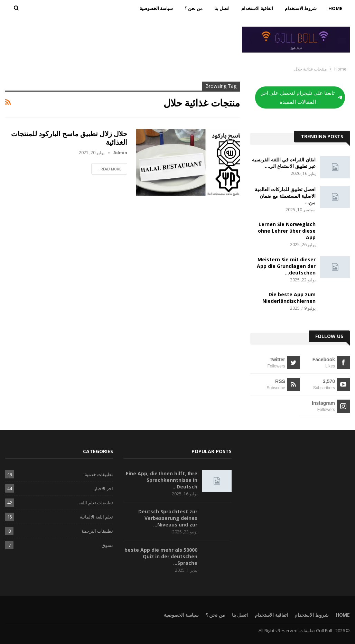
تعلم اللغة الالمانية (96, 517)
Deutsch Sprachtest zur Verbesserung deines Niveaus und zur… (168, 518)
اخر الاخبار (104, 488)
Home (335, 8)
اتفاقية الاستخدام (257, 8)
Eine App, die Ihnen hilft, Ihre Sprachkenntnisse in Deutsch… (162, 480)
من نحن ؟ (194, 8)
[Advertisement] (118, 38)
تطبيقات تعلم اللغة (96, 503)
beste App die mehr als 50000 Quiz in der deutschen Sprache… (161, 556)
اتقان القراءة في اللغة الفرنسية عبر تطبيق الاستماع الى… (284, 163)
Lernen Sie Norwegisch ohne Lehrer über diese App (287, 231)
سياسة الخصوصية (156, 8)
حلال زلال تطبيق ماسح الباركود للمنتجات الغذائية (69, 138)
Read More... (109, 169)
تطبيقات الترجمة (97, 531)
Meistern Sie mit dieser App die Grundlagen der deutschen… (286, 266)
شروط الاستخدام (301, 8)
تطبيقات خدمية (99, 474)
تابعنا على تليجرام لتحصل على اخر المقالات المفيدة (302, 97)
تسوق (107, 545)
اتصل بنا (222, 8)
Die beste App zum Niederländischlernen (289, 298)
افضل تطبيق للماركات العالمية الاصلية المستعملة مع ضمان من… (285, 196)
